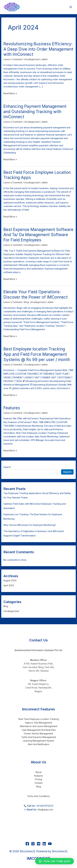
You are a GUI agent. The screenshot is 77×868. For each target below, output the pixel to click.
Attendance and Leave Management (39, 726)
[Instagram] (33, 844)
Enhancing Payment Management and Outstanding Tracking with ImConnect (35, 112)
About (38, 772)
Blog (26, 302)
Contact (38, 783)
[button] (55, 861)
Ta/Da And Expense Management (39, 737)
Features (12, 408)
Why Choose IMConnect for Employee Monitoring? (30, 525)
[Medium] (39, 844)
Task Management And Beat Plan (39, 730)
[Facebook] (27, 844)
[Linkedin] (44, 844)
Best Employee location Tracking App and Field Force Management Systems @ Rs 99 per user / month (37, 354)
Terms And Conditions (38, 796)
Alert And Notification (39, 744)
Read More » (10, 93)
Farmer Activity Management (38, 734)
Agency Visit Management (39, 723)
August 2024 (10, 580)
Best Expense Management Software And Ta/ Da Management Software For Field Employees (38, 235)
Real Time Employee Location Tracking (39, 719)
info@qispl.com (45, 810)
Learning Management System (38, 741)
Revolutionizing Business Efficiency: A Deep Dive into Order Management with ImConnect (38, 49)
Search (7, 467)
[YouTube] (50, 844)
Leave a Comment (13, 59)
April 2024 (9, 585)
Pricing (38, 779)
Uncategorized (32, 59)
